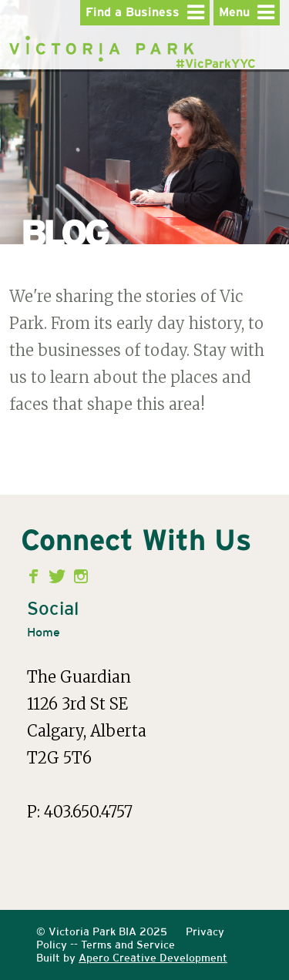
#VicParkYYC (216, 64)
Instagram (81, 576)
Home (44, 632)
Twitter (59, 576)
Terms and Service (128, 945)
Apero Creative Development (153, 958)
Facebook (37, 576)
